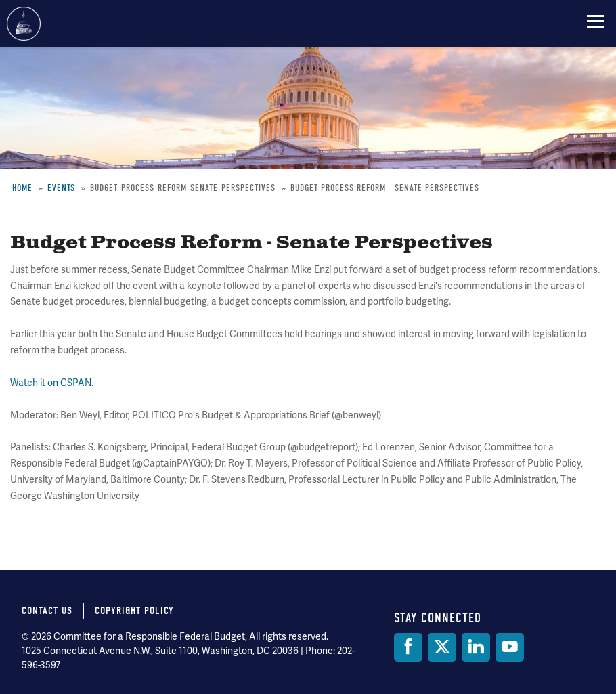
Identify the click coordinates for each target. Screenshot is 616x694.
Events (61, 188)
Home (22, 188)
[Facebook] (408, 647)
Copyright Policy (134, 611)
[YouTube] (510, 647)
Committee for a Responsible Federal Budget (24, 24)
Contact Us (47, 611)
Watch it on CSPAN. (52, 383)
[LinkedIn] (476, 647)
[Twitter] (442, 647)
